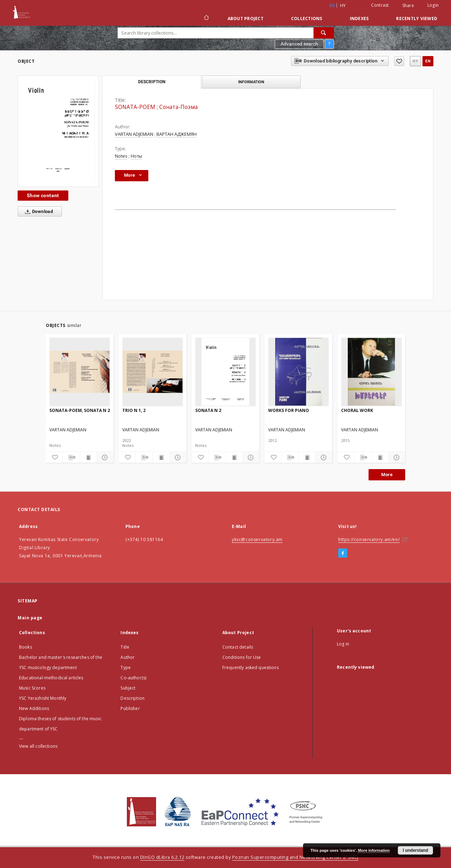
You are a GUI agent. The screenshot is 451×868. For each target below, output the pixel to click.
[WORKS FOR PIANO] (298, 372)
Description (132, 698)
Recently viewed (417, 19)
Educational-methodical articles (51, 678)
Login (433, 5)
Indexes (359, 19)
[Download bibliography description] (71, 457)
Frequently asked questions (251, 667)
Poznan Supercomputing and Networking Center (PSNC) (295, 857)
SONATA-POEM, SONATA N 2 (80, 410)
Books (26, 647)
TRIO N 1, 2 (134, 410)
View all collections (38, 746)
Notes (121, 156)
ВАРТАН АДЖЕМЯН (177, 134)
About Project (246, 19)
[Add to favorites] (399, 61)
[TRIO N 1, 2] (153, 372)
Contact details (238, 647)
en (428, 61)
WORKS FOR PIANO (289, 410)
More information (374, 850)
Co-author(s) (133, 678)
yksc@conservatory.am (257, 539)
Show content (43, 195)
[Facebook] (343, 553)
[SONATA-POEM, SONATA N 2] (80, 372)
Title (125, 647)
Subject (128, 688)
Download (38, 212)
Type (126, 667)
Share (408, 6)
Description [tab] (152, 82)
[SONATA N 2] (225, 372)
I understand (415, 850)
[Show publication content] (88, 457)
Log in (343, 644)
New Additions (34, 708)
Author (128, 657)
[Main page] (206, 18)
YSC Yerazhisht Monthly (43, 698)
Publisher (130, 708)
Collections (307, 19)
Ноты (136, 156)
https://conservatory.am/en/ (369, 539)
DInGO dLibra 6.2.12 (162, 857)
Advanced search (299, 44)
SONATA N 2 (208, 410)
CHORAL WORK (357, 410)
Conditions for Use (242, 657)
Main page (30, 618)
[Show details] (104, 457)
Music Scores (32, 688)
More (387, 475)
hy (343, 5)
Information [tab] (251, 82)
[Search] (324, 33)
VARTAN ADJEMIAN (134, 134)
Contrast (380, 5)
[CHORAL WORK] (371, 372)
